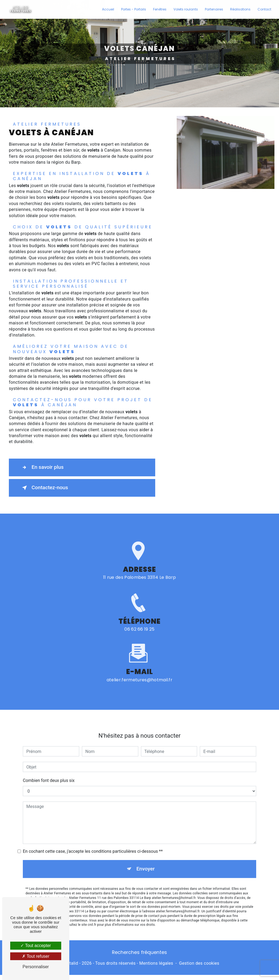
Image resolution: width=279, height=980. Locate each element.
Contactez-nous (44, 488)
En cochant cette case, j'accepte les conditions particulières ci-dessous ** (93, 845)
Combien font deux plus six (49, 774)
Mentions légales (156, 963)
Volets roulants (186, 9)
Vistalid (71, 963)
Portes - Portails (134, 9)
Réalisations (240, 9)
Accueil (108, 9)
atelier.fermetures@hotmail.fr (139, 673)
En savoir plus (42, 467)
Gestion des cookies (199, 963)
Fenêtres (160, 9)
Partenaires (214, 9)
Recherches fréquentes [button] (139, 952)
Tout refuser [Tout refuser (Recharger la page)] (36, 956)
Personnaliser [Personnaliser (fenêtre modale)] (36, 967)
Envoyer (146, 862)
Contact (264, 9)
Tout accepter (36, 946)
